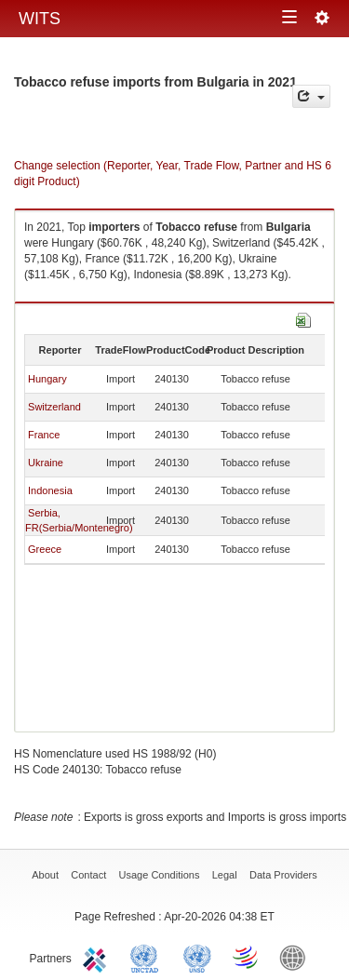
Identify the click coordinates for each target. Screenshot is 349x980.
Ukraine (46, 463)
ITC (98, 957)
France (44, 435)
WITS (40, 19)
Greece (45, 549)
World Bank (297, 957)
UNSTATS (197, 957)
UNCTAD (148, 957)
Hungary (47, 379)
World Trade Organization (247, 957)
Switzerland (54, 407)
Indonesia (50, 490)
